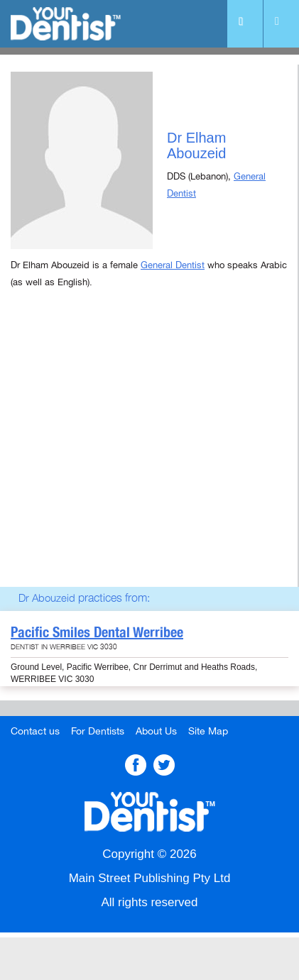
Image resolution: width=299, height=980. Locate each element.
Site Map (208, 731)
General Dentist (173, 265)
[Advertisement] (149, 456)
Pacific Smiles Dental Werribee (97, 632)
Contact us (35, 731)
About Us (156, 731)
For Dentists (98, 731)
